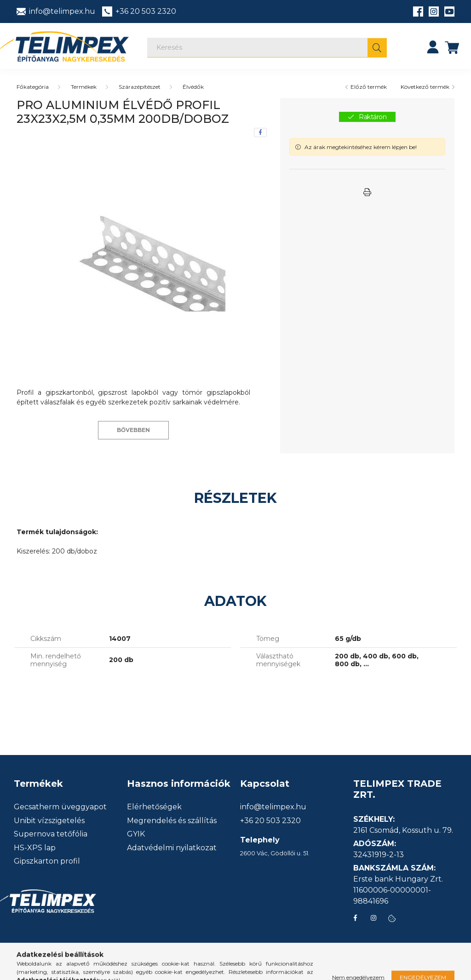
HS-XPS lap (35, 848)
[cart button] (452, 47)
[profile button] (433, 47)
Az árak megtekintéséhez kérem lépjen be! (361, 147)
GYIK (136, 834)
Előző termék (369, 87)
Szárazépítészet (140, 87)
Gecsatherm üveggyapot (60, 807)
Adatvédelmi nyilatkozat (172, 848)
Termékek (84, 87)
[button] (367, 192)
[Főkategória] (33, 87)
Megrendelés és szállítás (172, 821)
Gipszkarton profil (47, 861)
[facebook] (260, 133)
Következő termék (425, 87)
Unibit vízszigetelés (49, 821)
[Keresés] (267, 48)
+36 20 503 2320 (270, 821)
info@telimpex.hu (273, 807)
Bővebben (133, 430)
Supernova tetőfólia (51, 834)
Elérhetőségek (154, 807)
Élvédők (193, 87)
